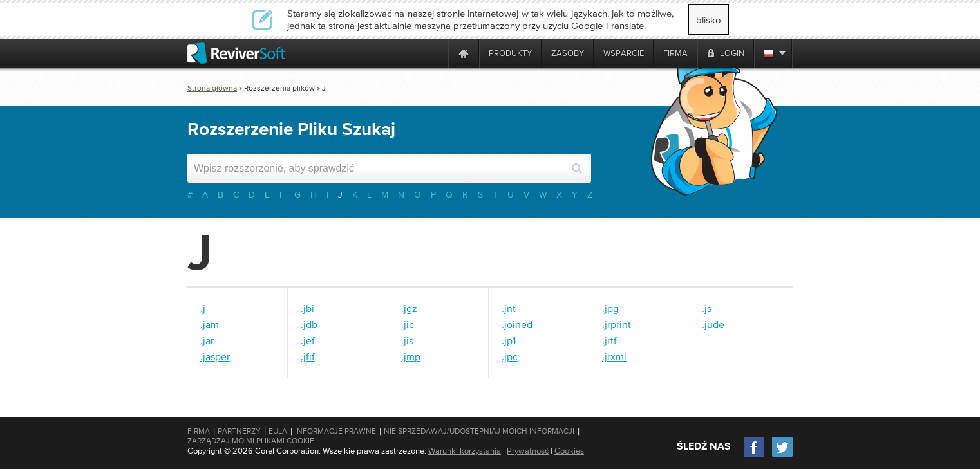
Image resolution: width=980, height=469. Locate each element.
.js (707, 308)
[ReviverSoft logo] (236, 53)
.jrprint (617, 324)
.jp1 (509, 340)
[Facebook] (755, 456)
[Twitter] (782, 456)
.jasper (215, 356)
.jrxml (614, 356)
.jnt (509, 308)
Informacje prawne (335, 431)
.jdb (309, 324)
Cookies (569, 451)
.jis (407, 340)
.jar (207, 340)
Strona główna (212, 88)
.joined (517, 324)
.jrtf (609, 340)
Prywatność (528, 451)
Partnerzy (239, 431)
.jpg (610, 308)
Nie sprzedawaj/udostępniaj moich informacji (479, 431)
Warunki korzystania (465, 451)
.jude (713, 324)
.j (203, 308)
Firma (199, 431)
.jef (308, 340)
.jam (210, 324)
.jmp (411, 356)
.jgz (409, 308)
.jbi (307, 308)
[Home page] (464, 53)
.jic (408, 324)
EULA (278, 431)
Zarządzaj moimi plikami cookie (251, 441)
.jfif (308, 356)
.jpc (510, 356)
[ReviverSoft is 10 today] (435, 53)
